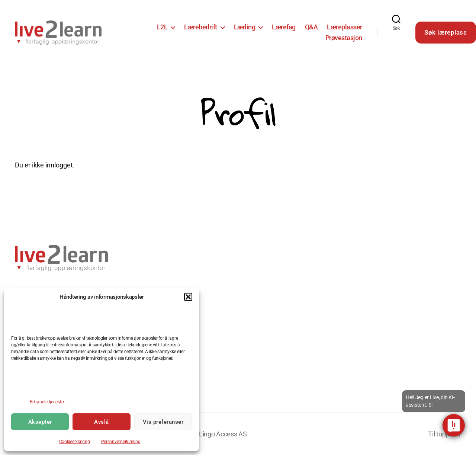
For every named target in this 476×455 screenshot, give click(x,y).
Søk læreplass (446, 32)
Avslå (102, 422)
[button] (188, 297)
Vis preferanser (163, 422)
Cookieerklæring (75, 442)
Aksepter (40, 422)
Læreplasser (345, 27)
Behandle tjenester (47, 402)
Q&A (311, 27)
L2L (162, 27)
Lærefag (284, 27)
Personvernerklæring (121, 442)
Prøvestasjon (344, 38)
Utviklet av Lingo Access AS (207, 434)
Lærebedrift (201, 27)
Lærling (245, 27)
